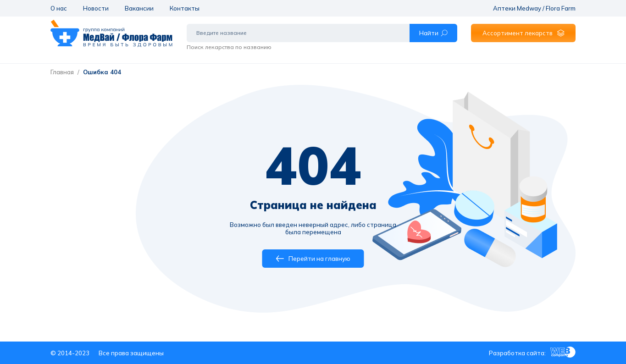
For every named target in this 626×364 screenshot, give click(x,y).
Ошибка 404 (102, 72)
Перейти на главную (313, 259)
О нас (59, 8)
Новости (96, 8)
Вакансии (139, 8)
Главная (62, 72)
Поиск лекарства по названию (229, 47)
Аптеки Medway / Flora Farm (534, 8)
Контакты (185, 8)
